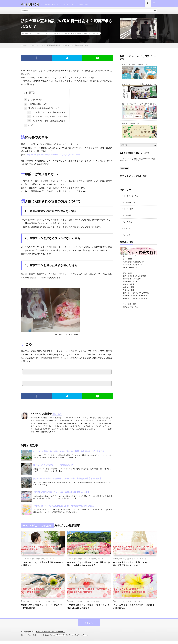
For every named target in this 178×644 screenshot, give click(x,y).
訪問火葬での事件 (33, 102)
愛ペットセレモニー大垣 (130, 283)
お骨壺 (140, 604)
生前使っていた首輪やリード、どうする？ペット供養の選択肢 (43, 610)
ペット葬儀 (91, 604)
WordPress (84, 638)
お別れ (56, 35)
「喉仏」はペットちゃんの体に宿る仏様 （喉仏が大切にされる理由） (64, 508)
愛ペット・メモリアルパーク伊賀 (133, 300)
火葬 (75, 35)
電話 (90, 35)
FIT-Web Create (62, 638)
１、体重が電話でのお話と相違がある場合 (46, 114)
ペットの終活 (127, 223)
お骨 (43, 561)
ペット (61, 35)
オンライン (31, 561)
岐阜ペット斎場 (127, 288)
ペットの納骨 (127, 217)
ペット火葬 (68, 35)
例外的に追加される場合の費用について (42, 110)
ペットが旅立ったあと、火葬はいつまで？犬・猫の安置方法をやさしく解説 (135, 566)
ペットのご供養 (128, 210)
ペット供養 (93, 561)
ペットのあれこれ (129, 204)
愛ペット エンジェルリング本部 (133, 277)
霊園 (94, 35)
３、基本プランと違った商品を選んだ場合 (46, 123)
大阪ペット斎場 (127, 286)
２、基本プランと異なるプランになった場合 (47, 119)
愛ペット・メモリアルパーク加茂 (133, 297)
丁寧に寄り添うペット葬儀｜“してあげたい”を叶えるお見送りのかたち (88, 610)
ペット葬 (100, 561)
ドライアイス (50, 561)
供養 (97, 604)
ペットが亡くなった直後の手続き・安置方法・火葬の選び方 (135, 610)
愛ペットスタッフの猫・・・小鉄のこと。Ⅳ (53, 467)
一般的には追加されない (36, 106)
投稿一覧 (56, 416)
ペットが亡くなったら (42, 35)
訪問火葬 (80, 35)
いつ (25, 561)
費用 (86, 35)
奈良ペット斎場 (127, 291)
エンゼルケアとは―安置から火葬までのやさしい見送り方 (43, 566)
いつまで (122, 561)
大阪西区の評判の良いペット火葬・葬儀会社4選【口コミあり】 (62, 494)
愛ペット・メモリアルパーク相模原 (134, 294)
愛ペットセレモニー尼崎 (130, 280)
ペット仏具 (126, 230)
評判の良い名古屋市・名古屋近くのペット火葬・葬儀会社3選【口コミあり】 (68, 480)
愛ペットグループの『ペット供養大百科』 (52, 635)
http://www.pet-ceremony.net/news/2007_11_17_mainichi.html (54, 157)
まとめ (29, 127)
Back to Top (89, 627)
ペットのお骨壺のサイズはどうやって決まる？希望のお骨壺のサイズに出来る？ (69, 453)
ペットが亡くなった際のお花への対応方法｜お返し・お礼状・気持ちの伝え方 (89, 566)
